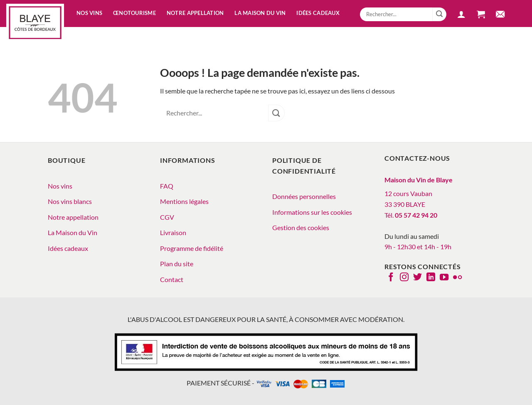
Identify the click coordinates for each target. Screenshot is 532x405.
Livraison (173, 232)
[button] (461, 15)
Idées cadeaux (318, 13)
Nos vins (89, 13)
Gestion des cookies (301, 227)
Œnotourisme (134, 13)
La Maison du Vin (73, 232)
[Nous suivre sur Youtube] (444, 278)
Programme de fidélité (192, 248)
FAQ (167, 186)
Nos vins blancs (70, 201)
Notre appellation (195, 13)
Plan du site (177, 264)
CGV (167, 217)
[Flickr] (457, 278)
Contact (172, 279)
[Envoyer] (439, 15)
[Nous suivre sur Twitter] (417, 278)
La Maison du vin (260, 13)
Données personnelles (304, 196)
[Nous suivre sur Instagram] (404, 278)
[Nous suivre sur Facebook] (391, 278)
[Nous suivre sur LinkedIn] (431, 278)
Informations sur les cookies (312, 212)
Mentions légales (184, 201)
